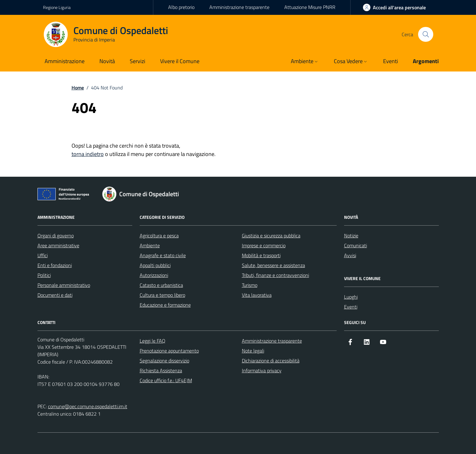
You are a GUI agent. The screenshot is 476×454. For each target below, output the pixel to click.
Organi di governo (56, 236)
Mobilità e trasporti (261, 255)
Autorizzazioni (154, 275)
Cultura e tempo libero (162, 295)
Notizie (351, 236)
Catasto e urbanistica (161, 285)
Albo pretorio (181, 7)
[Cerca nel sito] (426, 34)
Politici (44, 275)
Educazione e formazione (165, 305)
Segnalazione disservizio (164, 361)
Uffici (43, 255)
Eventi (351, 307)
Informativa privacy (262, 370)
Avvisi (350, 255)
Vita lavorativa (257, 295)
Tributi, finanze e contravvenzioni (275, 275)
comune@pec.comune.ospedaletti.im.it (88, 406)
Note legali (253, 351)
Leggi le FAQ (153, 341)
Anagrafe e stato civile (163, 255)
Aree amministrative (58, 245)
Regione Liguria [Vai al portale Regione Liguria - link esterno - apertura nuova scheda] (57, 7)
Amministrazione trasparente (239, 7)
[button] (305, 62)
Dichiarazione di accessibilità (271, 361)
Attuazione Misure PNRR (310, 7)
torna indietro (88, 154)
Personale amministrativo (64, 285)
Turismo (250, 285)
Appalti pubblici (155, 265)
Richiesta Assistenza (161, 370)
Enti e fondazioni (55, 265)
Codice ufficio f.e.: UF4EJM (166, 380)
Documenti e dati (55, 295)
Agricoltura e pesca (159, 236)
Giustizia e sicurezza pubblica (271, 236)
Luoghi (351, 297)
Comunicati (356, 245)
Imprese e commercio (264, 245)
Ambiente (150, 245)
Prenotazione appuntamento (169, 351)
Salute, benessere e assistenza (273, 265)
